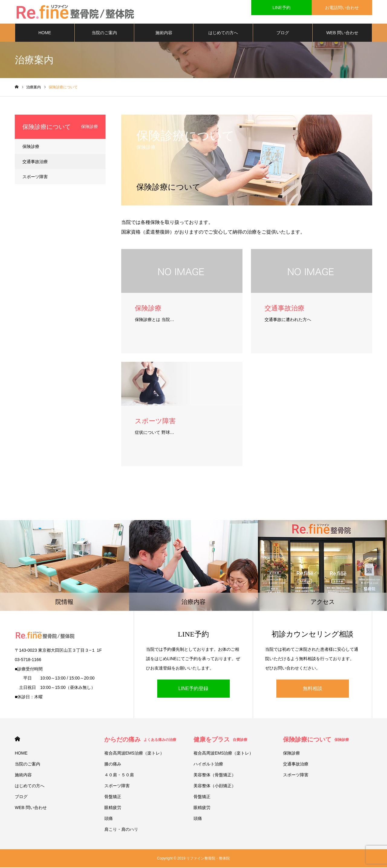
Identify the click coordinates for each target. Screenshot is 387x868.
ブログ (283, 33)
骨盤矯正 (113, 797)
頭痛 (109, 819)
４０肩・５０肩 (119, 775)
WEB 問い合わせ (342, 33)
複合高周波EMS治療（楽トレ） (134, 754)
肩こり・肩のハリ (121, 830)
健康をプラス (220, 740)
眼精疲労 (113, 808)
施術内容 (164, 33)
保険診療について (316, 740)
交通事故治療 (35, 162)
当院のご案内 (104, 33)
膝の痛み (113, 765)
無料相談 (313, 689)
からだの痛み (140, 740)
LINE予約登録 (193, 689)
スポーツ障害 (35, 177)
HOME (45, 33)
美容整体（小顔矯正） (215, 786)
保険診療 (31, 147)
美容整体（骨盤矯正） (215, 775)
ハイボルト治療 (208, 765)
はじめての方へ (223, 33)
